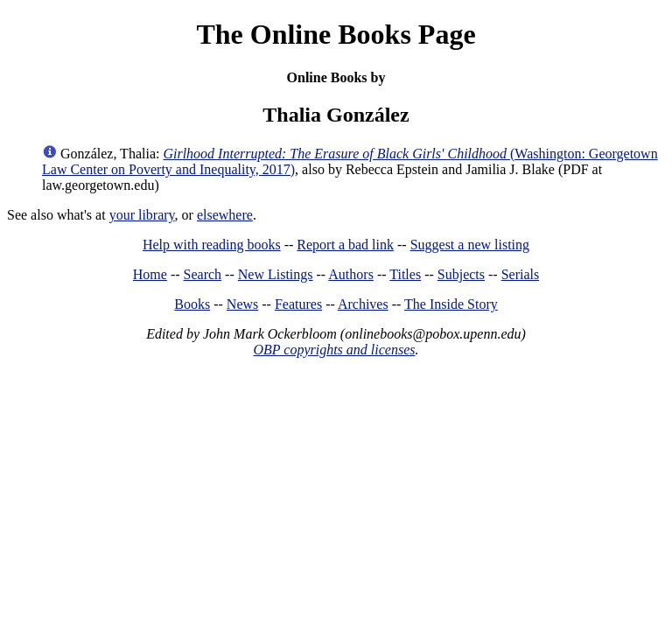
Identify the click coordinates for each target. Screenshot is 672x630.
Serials (521, 274)
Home (150, 274)
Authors (351, 274)
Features (298, 304)
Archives (363, 304)
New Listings (276, 274)
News (242, 304)
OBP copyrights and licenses (334, 350)
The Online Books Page (336, 34)
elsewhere (225, 215)
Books (192, 304)
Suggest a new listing (470, 245)
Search (203, 274)
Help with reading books (212, 245)
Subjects (461, 274)
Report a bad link (345, 245)
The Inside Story (451, 304)
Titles (405, 274)
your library (142, 215)
